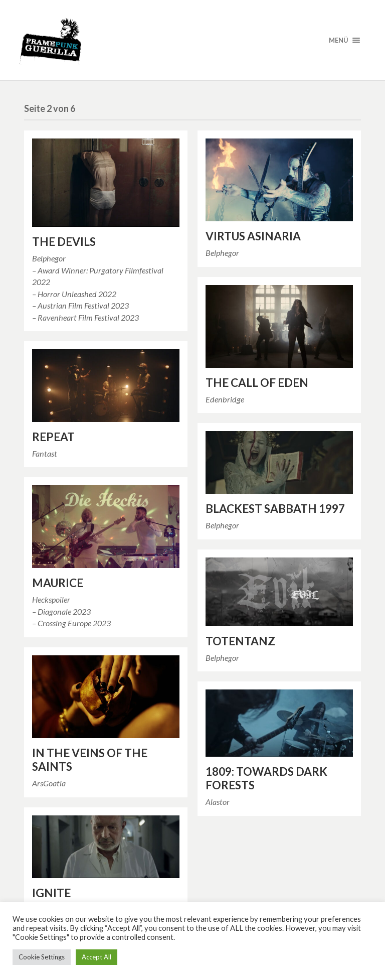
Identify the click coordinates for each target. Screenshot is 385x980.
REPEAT (53, 437)
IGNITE (51, 893)
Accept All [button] (97, 957)
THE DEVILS (64, 242)
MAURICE (58, 583)
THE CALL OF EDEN (257, 383)
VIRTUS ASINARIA (253, 236)
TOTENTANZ (240, 641)
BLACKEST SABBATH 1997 (275, 509)
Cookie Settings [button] (42, 957)
